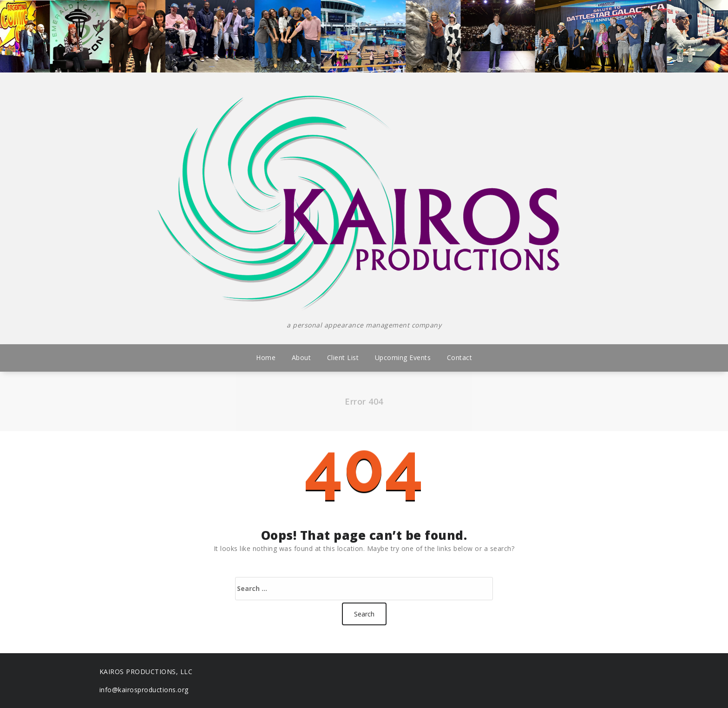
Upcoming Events (403, 357)
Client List (343, 357)
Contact (460, 357)
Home (266, 357)
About (302, 357)
